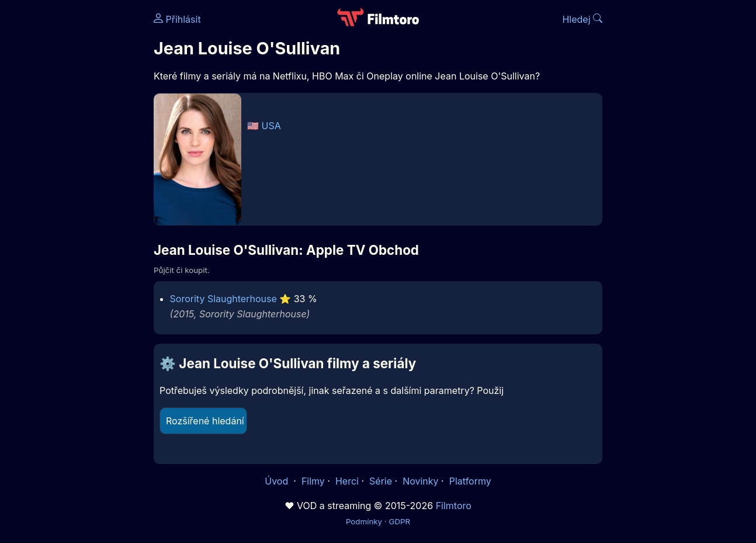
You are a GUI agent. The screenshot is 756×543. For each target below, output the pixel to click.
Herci (347, 481)
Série (381, 481)
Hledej (582, 19)
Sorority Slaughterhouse (223, 299)
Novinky (420, 481)
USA (271, 126)
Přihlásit (177, 19)
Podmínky (364, 521)
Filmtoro (454, 506)
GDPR (399, 521)
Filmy (313, 481)
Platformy (470, 481)
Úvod (278, 481)
